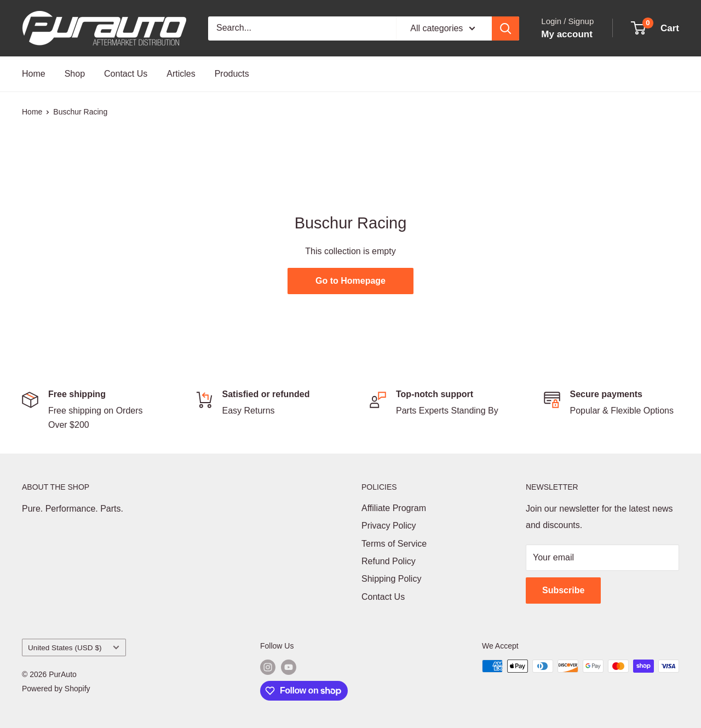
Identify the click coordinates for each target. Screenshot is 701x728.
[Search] (505, 28)
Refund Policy (389, 561)
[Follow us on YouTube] (289, 667)
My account (567, 34)
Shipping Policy (391, 579)
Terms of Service (394, 544)
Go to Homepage (350, 281)
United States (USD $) (74, 648)
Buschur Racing (80, 112)
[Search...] (302, 28)
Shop (75, 74)
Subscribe (563, 590)
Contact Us (126, 74)
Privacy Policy (389, 526)
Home (34, 74)
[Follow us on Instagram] (268, 667)
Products (232, 74)
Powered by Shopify (56, 689)
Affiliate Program (394, 508)
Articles (181, 74)
